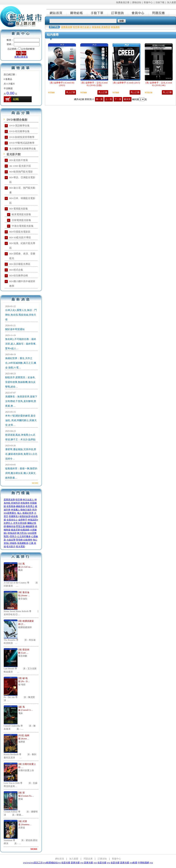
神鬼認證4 (33, 520)
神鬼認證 (12, 533)
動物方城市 (26, 510)
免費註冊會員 (21, 57)
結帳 (16, 99)
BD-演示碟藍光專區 (20, 264)
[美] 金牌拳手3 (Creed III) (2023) (62, 84)
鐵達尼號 (15, 530)
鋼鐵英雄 (20, 506)
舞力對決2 (22, 533)
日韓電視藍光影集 (21, 220)
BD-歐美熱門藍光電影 (21, 172)
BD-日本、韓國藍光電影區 (22, 201)
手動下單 (98, 13)
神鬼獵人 (15, 510)
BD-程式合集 (16, 270)
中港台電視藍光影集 (23, 226)
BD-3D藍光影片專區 (20, 237)
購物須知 (137, 2)
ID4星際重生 (10, 513)
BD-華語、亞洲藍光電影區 (22, 180)
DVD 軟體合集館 (17, 120)
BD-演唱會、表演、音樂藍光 (22, 256)
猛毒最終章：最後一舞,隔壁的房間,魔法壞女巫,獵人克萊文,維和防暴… (21, 473)
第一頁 (99, 99)
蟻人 (20, 513)
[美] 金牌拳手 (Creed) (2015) (126, 83)
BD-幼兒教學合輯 (19, 276)
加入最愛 (172, 2)
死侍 (34, 510)
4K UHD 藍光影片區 (20, 166)
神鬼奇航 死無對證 (101, 27)
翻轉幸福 (11, 526)
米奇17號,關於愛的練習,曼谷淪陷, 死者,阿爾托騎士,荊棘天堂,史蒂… (21, 420)
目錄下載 (160, 2)
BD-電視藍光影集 (19, 209)
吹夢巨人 (8, 523)
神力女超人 (28, 500)
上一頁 (109, 99)
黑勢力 (13, 536)
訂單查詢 (118, 13)
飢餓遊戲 (25, 530)
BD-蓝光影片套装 (19, 160)
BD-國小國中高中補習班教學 (22, 284)
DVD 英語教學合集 (19, 126)
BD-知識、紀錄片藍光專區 (22, 246)
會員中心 (139, 13)
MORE (35, 483)
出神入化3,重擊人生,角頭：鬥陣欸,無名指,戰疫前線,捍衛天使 (21, 315)
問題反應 (159, 13)
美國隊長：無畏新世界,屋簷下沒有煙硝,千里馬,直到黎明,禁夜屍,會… (21, 401)
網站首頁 (57, 13)
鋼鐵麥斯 (30, 526)
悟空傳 (19, 500)
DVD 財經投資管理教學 (22, 137)
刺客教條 (11, 506)
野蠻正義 (20, 526)
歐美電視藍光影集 (21, 214)
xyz (25, 863)
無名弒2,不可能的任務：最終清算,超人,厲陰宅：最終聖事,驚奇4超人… (21, 344)
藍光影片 (11, 546)
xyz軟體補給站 (50, 863)
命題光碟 (66, 863)
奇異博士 (30, 506)
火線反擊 (11, 540)
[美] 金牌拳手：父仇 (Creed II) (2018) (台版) (94, 84)
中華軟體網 (143, 863)
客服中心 (148, 2)
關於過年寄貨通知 (15, 329)
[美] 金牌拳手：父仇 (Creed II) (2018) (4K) (159, 84)
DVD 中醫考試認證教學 (22, 143)
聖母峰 (19, 540)
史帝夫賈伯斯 (20, 523)
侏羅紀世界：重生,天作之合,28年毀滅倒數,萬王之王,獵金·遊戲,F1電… (21, 363)
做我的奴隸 (25, 516)
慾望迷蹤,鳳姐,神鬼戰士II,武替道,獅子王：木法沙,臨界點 (20, 437)
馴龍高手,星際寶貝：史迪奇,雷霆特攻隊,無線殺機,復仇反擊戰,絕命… (20, 382)
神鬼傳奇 (25, 503)
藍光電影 (20, 546)
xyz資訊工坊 (37, 863)
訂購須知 (102, 859)
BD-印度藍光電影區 (20, 232)
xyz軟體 (133, 863)
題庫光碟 (75, 863)
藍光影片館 (14, 154)
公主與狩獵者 (24, 536)
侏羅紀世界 (28, 513)
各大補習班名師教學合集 (23, 149)
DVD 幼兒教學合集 (19, 131)
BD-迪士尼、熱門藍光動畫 (22, 190)
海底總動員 (23, 543)
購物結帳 (77, 13)
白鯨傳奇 (28, 540)
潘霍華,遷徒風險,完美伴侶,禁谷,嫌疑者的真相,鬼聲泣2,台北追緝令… (21, 454)
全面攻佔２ (12, 520)
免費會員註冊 (123, 2)
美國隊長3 (14, 516)
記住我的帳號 (28, 49)
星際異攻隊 (9, 500)
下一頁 (118, 99)
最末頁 (127, 99)
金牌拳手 (23, 520)
